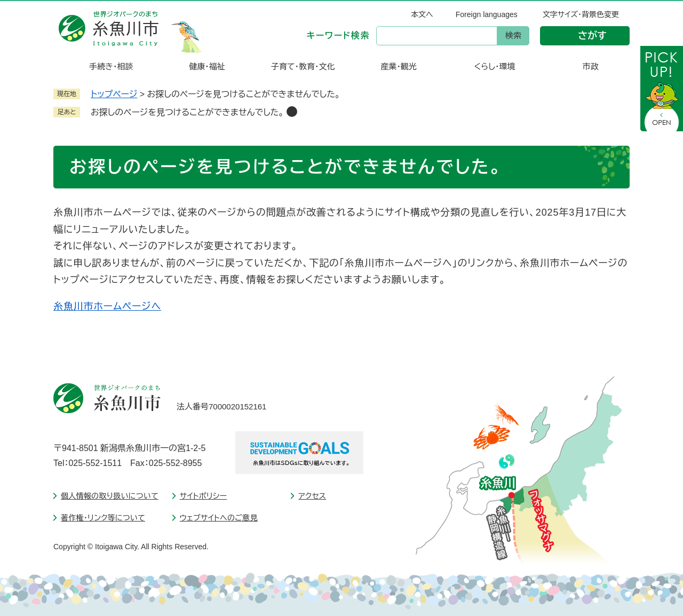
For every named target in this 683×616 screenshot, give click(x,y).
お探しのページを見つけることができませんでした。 (187, 112)
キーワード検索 (338, 35)
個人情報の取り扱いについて (110, 496)
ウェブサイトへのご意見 (219, 518)
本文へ (422, 14)
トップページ (114, 94)
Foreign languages (487, 14)
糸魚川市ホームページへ (107, 306)
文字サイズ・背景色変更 (581, 14)
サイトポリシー (204, 496)
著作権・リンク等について (103, 518)
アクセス (312, 496)
